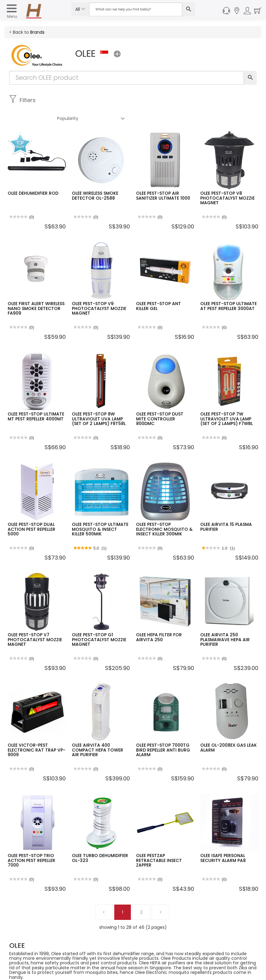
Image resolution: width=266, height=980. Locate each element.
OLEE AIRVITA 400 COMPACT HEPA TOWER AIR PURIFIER (98, 732)
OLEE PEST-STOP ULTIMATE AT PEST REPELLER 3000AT (229, 288)
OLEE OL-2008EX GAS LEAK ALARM (229, 729)
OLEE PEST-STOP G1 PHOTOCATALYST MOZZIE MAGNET (99, 621)
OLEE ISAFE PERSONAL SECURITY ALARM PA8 (223, 840)
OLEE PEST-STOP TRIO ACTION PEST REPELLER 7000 (31, 842)
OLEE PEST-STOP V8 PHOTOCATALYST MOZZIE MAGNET (227, 180)
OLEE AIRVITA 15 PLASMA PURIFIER (226, 509)
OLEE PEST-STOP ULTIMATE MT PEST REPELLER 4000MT (36, 398)
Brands (37, 32)
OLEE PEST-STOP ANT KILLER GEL (158, 288)
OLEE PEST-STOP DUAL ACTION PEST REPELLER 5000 (31, 511)
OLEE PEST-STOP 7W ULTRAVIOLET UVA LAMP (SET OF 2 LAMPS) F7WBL (227, 401)
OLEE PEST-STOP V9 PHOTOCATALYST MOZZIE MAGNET (99, 290)
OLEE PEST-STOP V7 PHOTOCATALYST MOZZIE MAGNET (35, 621)
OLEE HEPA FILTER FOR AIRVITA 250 (159, 619)
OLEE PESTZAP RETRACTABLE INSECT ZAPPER (159, 842)
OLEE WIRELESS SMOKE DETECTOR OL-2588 (95, 177)
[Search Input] (136, 9)
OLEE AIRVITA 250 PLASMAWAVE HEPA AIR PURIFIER (225, 621)
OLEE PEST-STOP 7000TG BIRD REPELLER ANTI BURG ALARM (163, 732)
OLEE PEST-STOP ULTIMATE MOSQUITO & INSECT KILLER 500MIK (100, 511)
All (80, 9)
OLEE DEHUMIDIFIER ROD (33, 175)
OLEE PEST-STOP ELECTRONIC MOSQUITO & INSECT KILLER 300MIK (164, 511)
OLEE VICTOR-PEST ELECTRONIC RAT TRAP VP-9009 (37, 732)
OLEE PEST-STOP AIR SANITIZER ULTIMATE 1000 (163, 177)
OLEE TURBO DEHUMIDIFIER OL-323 (100, 840)
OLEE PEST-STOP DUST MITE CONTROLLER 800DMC (160, 401)
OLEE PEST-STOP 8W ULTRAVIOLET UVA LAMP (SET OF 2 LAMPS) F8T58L (99, 401)
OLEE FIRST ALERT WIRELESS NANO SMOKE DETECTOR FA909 (36, 290)
